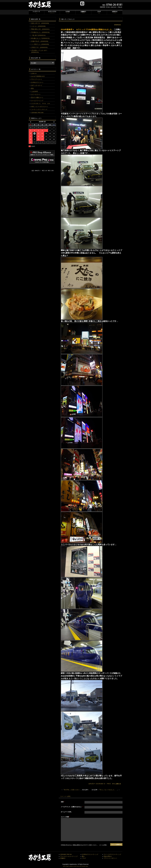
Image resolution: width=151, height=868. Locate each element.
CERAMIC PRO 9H (66, 854)
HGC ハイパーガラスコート (40, 106)
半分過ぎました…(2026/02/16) (40, 32)
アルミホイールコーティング (69, 856)
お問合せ (115, 12)
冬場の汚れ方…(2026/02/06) (40, 41)
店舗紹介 (83, 12)
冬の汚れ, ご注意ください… (72, 790)
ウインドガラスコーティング (112, 854)
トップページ (36, 12)
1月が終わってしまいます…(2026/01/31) (40, 51)
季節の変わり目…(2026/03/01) (40, 29)
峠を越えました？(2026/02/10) (40, 38)
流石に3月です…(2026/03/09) (40, 23)
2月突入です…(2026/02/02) (39, 47)
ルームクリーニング (37, 101)
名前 (63, 802)
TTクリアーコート (37, 79)
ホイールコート (36, 94)
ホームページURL (66, 812)
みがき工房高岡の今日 (38, 76)
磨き (33, 88)
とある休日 (35, 91)
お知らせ (118, 784)
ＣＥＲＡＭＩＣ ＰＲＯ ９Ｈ (105, 784)
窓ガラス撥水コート (37, 98)
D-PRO (68, 12)
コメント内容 (65, 817)
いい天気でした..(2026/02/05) (40, 44)
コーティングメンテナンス (39, 109)
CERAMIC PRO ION (37, 113)
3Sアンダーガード (37, 85)
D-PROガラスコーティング (90, 854)
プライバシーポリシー (110, 858)
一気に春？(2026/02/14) (38, 35)
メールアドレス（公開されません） (72, 807)
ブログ (99, 12)
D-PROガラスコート (37, 82)
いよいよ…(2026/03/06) (38, 26)
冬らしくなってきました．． (108, 790)
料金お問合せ (108, 856)
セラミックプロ (52, 12)
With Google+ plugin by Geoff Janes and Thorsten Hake (76, 866)
